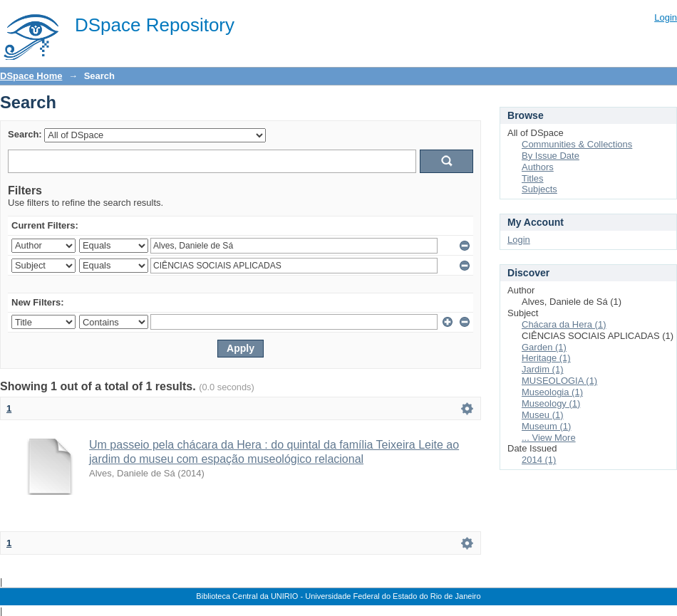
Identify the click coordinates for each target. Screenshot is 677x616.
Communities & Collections (577, 144)
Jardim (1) (543, 369)
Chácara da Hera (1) (564, 324)
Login (666, 17)
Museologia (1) (552, 392)
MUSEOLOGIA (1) (559, 381)
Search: (25, 134)
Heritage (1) (546, 358)
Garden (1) (544, 347)
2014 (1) (539, 460)
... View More (549, 438)
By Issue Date (551, 156)
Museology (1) (551, 403)
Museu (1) (543, 415)
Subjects (539, 189)
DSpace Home (31, 76)
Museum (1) (546, 426)
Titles (533, 178)
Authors (538, 167)
